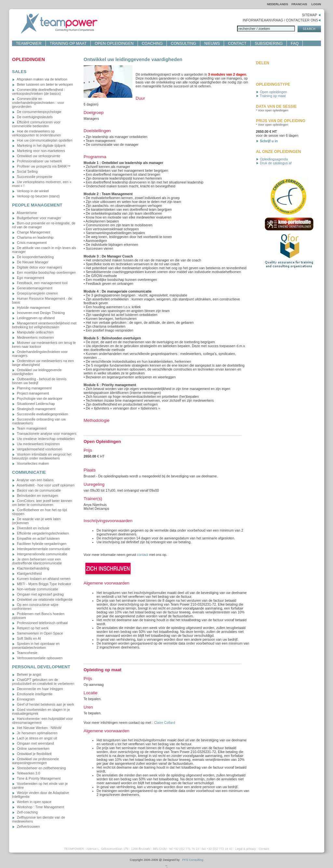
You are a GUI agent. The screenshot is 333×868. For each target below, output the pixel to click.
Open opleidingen (272, 92)
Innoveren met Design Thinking (38, 313)
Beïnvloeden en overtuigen (35, 496)
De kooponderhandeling (33, 257)
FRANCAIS (300, 4)
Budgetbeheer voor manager (37, 218)
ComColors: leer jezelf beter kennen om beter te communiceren (42, 503)
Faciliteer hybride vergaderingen (39, 544)
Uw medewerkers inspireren (36, 444)
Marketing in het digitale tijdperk (39, 145)
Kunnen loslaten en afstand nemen (41, 579)
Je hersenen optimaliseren (35, 733)
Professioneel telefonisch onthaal (40, 623)
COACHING (152, 44)
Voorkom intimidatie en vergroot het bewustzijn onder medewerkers (42, 456)
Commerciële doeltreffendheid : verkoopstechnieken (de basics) (39, 92)
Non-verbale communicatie (35, 589)
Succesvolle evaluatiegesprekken (40, 414)
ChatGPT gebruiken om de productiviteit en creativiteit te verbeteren (43, 682)
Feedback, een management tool (40, 283)
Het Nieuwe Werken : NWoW (37, 728)
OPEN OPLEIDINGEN (114, 44)
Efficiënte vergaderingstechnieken (40, 533)
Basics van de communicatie (36, 490)
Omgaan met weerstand (33, 743)
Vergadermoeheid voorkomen (37, 449)
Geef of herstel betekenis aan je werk (43, 704)
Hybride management (31, 308)
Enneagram (23, 699)
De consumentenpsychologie (37, 112)
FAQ (295, 44)
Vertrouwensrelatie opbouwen (37, 658)
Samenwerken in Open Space (38, 633)
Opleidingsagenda (272, 159)
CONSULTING (183, 44)
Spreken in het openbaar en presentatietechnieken (36, 646)
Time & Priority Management (36, 778)
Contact (264, 849)
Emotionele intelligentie (32, 694)
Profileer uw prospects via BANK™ (41, 166)
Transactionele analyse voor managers (44, 434)
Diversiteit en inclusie (31, 528)
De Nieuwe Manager (30, 262)
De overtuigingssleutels (32, 117)
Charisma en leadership (33, 237)
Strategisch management (34, 409)
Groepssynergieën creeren (35, 293)
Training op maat (271, 96)
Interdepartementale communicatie (41, 549)
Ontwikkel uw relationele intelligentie (42, 599)
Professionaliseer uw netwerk (37, 161)
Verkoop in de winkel (30, 191)
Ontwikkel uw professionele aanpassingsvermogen (35, 761)
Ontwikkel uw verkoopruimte (36, 156)
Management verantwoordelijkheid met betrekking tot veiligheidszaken (44, 325)
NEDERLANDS (278, 4)
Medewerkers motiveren (33, 337)
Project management (30, 393)
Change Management (31, 232)
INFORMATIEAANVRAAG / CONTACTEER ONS (282, 20)
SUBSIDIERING (269, 44)
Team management (29, 428)
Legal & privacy (246, 849)
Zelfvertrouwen (26, 826)
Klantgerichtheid (27, 573)
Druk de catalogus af (274, 163)
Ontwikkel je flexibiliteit (32, 754)
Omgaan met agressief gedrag (38, 594)
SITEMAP (311, 15)
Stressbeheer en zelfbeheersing (39, 768)
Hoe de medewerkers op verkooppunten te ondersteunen (37, 133)
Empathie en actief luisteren (36, 538)
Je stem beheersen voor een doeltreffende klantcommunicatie (37, 561)
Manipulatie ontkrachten (33, 332)
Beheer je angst (27, 674)
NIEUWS (212, 44)
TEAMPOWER (29, 44)
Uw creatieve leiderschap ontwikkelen (43, 439)
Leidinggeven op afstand (33, 318)
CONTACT (237, 44)
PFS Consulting (193, 860)
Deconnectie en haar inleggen (38, 689)
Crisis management (29, 243)
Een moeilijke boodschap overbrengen (44, 272)
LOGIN (316, 4)
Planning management (32, 388)
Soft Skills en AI (27, 638)
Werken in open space (32, 802)
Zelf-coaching (25, 812)
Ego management (28, 278)
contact (142, 555)
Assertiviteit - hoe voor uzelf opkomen (43, 485)
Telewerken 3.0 (26, 773)
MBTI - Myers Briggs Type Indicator (42, 584)
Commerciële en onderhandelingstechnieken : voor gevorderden (38, 103)
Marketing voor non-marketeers (39, 151)
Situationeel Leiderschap (33, 404)
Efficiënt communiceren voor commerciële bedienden (36, 124)
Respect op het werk (30, 628)
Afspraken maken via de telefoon (40, 79)
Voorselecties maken (30, 463)
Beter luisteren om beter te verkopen (42, 84)
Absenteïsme (25, 213)
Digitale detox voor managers (37, 267)
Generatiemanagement (32, 288)
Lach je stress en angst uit (35, 738)
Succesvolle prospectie (32, 177)
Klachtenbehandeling (31, 568)
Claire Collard (165, 723)
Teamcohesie (25, 653)
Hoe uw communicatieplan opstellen (42, 140)
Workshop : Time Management (38, 807)
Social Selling (25, 171)
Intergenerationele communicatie (40, 554)
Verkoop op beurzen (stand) (36, 196)
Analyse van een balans (33, 480)
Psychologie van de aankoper (37, 398)
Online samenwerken (31, 748)
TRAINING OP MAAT (68, 44)
